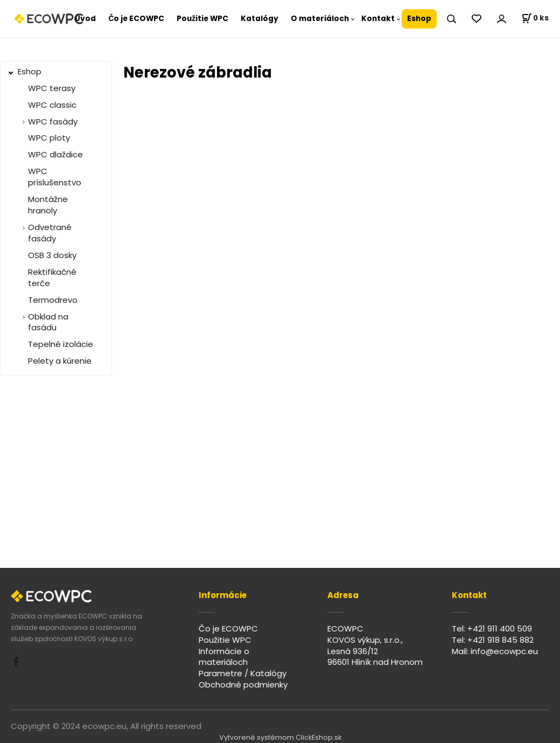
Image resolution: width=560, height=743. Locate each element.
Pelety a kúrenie (60, 361)
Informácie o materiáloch (224, 657)
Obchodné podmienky (243, 685)
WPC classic (52, 105)
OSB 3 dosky (52, 255)
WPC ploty (49, 138)
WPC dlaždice (55, 154)
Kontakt (378, 19)
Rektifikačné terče (52, 277)
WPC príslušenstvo (55, 177)
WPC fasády (53, 121)
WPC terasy (52, 88)
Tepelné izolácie (61, 344)
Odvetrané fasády (50, 233)
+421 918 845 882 (500, 640)
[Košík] (535, 19)
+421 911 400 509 (500, 629)
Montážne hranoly (48, 205)
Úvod (85, 19)
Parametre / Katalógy (243, 673)
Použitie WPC (202, 19)
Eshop (419, 19)
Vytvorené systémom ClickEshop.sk (280, 737)
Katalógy (260, 19)
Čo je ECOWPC (136, 19)
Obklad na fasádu (48, 322)
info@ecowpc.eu (504, 651)
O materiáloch (320, 19)
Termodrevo (53, 300)
